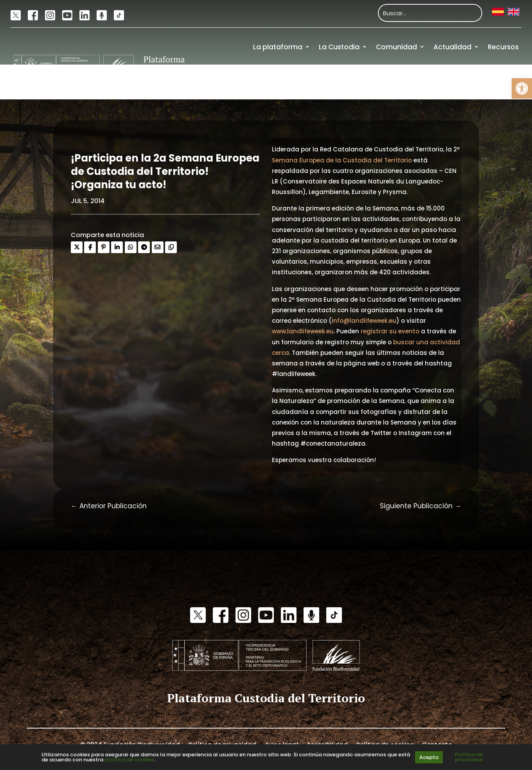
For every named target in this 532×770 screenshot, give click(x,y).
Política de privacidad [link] (222, 744)
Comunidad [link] (396, 47)
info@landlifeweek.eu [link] (364, 321)
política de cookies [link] (129, 760)
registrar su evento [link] (390, 331)
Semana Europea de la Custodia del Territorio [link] (342, 160)
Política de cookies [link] (385, 744)
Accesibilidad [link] (327, 744)
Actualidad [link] (452, 47)
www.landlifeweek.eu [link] (303, 331)
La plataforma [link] (278, 47)
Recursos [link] (503, 47)
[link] (522, 88)
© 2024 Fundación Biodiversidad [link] (130, 744)
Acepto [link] (429, 757)
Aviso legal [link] (281, 744)
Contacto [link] (437, 744)
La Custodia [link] (339, 47)
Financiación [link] (497, 82)
